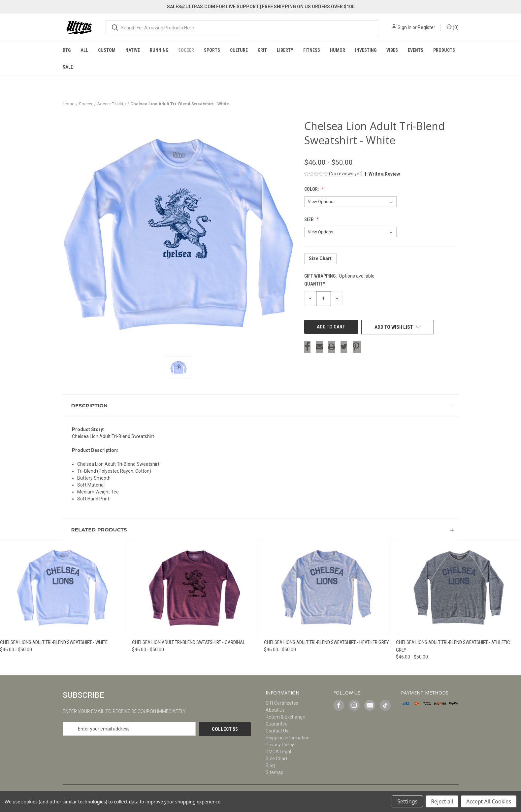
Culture (239, 50)
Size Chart (320, 258)
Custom (107, 50)
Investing (366, 50)
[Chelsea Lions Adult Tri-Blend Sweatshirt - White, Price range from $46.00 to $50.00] (63, 588)
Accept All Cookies (489, 801)
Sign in (405, 27)
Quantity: (315, 284)
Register (426, 27)
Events (416, 50)
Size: (310, 220)
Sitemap (275, 772)
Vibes (392, 50)
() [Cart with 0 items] (453, 27)
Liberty (285, 50)
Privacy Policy (280, 745)
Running (159, 50)
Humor (338, 50)
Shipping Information (288, 738)
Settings (407, 801)
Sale (68, 67)
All (84, 50)
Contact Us (277, 731)
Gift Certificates (282, 703)
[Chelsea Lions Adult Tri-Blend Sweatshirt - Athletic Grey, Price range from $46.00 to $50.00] (458, 588)
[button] (382, 174)
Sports (212, 50)
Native (133, 50)
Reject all (442, 801)
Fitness (312, 50)
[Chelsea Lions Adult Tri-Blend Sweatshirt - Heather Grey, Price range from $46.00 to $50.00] (326, 588)
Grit (262, 50)
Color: (312, 189)
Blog (270, 765)
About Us (275, 710)
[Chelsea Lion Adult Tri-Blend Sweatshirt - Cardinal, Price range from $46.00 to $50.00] (195, 588)
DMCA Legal (278, 752)
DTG (67, 50)
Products (444, 50)
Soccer (186, 50)
